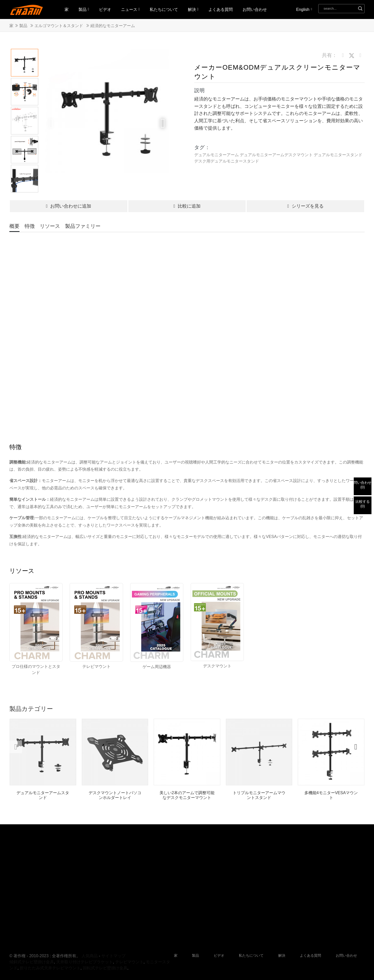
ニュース (130, 9)
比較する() (363, 504)
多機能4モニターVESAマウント (331, 795)
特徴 (30, 226)
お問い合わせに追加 (68, 206)
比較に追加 (187, 206)
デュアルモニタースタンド (338, 155)
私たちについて (164, 9)
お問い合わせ (255, 9)
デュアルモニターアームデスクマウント (276, 155)
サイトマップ (113, 956)
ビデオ (105, 9)
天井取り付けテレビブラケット (85, 962)
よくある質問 (221, 9)
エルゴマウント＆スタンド (59, 26)
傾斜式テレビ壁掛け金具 (32, 962)
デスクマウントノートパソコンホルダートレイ (115, 795)
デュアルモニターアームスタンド (43, 795)
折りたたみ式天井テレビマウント (50, 968)
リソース (50, 226)
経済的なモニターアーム (113, 26)
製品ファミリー (83, 226)
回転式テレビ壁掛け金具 (105, 968)
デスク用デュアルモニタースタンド (227, 161)
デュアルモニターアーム (216, 155)
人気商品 (90, 956)
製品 (84, 9)
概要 (14, 226)
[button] (163, 123)
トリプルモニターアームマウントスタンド (259, 795)
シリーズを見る (306, 206)
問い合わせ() (363, 485)
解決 (193, 9)
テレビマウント (129, 962)
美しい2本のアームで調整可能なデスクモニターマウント (187, 795)
